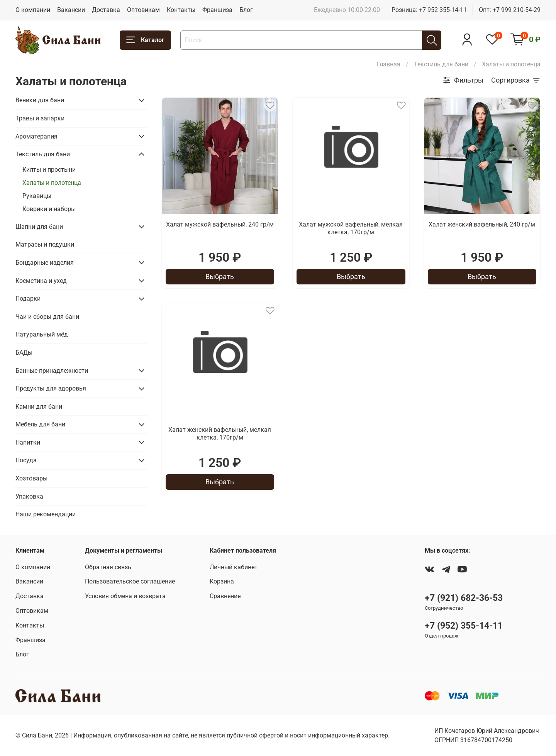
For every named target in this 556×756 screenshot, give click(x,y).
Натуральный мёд (42, 334)
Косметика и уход (41, 281)
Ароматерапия (36, 136)
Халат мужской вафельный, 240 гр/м (220, 224)
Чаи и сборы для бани (47, 317)
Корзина (222, 581)
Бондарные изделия (45, 263)
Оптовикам (143, 10)
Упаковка (29, 496)
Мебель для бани (40, 424)
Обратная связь (108, 567)
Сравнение (225, 596)
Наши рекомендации (46, 514)
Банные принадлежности (52, 371)
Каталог (145, 40)
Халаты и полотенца (52, 183)
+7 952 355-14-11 (443, 10)
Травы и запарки (40, 118)
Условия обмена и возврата (125, 596)
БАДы (24, 353)
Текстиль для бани (441, 64)
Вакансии (71, 10)
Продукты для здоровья (51, 388)
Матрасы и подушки (45, 244)
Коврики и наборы (49, 209)
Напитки (28, 442)
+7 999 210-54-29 (517, 10)
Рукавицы (37, 196)
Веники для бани (40, 100)
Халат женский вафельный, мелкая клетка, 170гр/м (220, 434)
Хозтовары (31, 478)
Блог (246, 10)
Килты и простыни (49, 170)
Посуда (26, 460)
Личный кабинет (234, 567)
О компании (33, 10)
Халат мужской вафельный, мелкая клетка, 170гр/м (351, 228)
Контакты (181, 10)
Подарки (28, 299)
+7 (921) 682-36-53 (464, 598)
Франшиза (217, 10)
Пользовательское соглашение (130, 581)
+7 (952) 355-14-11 (464, 626)
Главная (389, 64)
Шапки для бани (39, 227)
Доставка (106, 10)
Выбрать (220, 277)
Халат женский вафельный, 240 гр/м (482, 224)
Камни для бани (39, 407)
